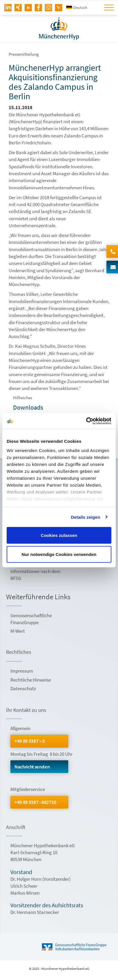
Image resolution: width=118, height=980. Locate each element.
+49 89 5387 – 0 (30, 741)
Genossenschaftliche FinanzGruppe (31, 619)
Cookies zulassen (59, 535)
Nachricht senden (32, 767)
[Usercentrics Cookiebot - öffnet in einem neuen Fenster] (86, 421)
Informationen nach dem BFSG (35, 575)
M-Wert (18, 631)
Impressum (22, 671)
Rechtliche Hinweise (31, 680)
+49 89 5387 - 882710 (35, 802)
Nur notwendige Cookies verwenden (59, 554)
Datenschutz (23, 688)
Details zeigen (85, 517)
